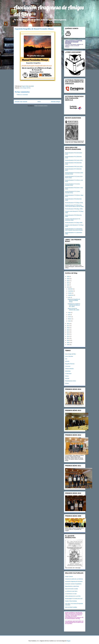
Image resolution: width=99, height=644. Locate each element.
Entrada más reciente (21, 102)
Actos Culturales (69, 356)
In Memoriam (68, 374)
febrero (70, 319)
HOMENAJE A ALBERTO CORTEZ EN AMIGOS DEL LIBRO (74, 305)
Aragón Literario (69, 576)
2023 (68, 283)
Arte (66, 359)
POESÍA (67, 379)
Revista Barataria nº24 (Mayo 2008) (74, 223)
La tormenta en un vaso (71, 594)
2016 (68, 328)
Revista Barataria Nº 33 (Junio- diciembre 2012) (73, 185)
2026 (68, 277)
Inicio (39, 102)
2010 (68, 340)
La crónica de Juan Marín (71, 591)
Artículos (67, 361)
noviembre (71, 291)
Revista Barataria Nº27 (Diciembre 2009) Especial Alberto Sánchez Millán (74, 206)
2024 (68, 281)
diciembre (71, 289)
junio (69, 297)
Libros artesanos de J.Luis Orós (73, 596)
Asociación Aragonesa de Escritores (74, 581)
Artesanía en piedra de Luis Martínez (74, 579)
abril (69, 315)
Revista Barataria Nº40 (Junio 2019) (74, 160)
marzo (70, 317)
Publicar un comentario (22, 95)
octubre (70, 293)
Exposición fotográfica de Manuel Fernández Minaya (74, 301)
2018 (68, 324)
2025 (68, 279)
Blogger (68, 641)
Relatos (67, 383)
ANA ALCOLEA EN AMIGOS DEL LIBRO (74, 309)
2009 (68, 343)
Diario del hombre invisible (71, 589)
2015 (68, 330)
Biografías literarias (70, 364)
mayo (70, 312)
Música (67, 376)
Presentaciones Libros (70, 381)
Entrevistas (68, 371)
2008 (68, 345)
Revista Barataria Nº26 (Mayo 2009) (74, 209)
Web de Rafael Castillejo (71, 607)
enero (70, 321)
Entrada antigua (56, 102)
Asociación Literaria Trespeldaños (73, 584)
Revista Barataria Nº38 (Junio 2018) (74, 166)
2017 (68, 326)
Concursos (68, 366)
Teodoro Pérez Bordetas (71, 601)
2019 (68, 287)
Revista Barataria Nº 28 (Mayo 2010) (74, 203)
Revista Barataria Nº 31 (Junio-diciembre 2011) (73, 192)
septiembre (71, 295)
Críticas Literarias (69, 369)
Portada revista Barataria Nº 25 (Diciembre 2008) (73, 219)
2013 (68, 334)
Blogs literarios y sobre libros (72, 586)
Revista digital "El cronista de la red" (74, 599)
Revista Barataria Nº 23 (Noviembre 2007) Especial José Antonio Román (74, 229)
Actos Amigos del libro (25, 88)
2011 (68, 338)
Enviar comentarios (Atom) (41, 106)
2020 (68, 285)
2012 (68, 336)
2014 (68, 332)
